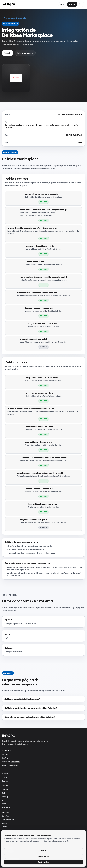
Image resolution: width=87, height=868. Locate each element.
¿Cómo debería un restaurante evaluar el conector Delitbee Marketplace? (30, 717)
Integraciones (6, 807)
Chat (3, 793)
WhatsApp (5, 797)
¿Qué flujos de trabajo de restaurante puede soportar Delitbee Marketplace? (31, 708)
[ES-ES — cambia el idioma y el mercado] (62, 4)
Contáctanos (6, 789)
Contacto (7, 53)
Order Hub (5, 754)
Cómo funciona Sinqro (9, 819)
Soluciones (6, 751)
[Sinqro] (9, 4)
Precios (4, 804)
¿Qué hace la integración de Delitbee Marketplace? (22, 699)
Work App (5, 777)
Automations (11, 762)
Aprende (4, 823)
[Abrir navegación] (82, 4)
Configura (43, 850)
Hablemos (72, 4)
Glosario (4, 827)
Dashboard (5, 774)
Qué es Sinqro (6, 816)
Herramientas (7, 770)
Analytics (10, 765)
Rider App (5, 781)
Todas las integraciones (25, 53)
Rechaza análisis (43, 856)
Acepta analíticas (44, 862)
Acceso (4, 800)
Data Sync (5, 758)
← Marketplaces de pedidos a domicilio (14, 18)
